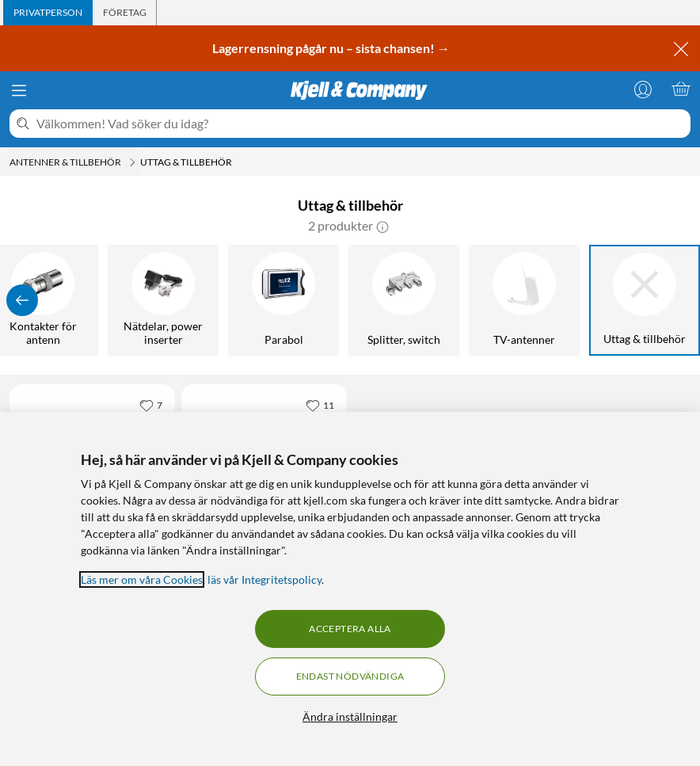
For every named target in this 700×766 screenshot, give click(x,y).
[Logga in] (643, 89)
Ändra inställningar (350, 716)
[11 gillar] (320, 405)
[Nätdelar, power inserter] (163, 300)
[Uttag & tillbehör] (645, 300)
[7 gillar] (151, 405)
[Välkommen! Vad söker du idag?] (360, 124)
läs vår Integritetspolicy (264, 579)
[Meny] (19, 90)
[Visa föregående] (22, 300)
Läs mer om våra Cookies (142, 579)
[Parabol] (283, 300)
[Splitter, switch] (404, 300)
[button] (382, 226)
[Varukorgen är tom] (681, 89)
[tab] (48, 13)
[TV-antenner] (524, 300)
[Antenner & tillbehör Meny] (132, 162)
